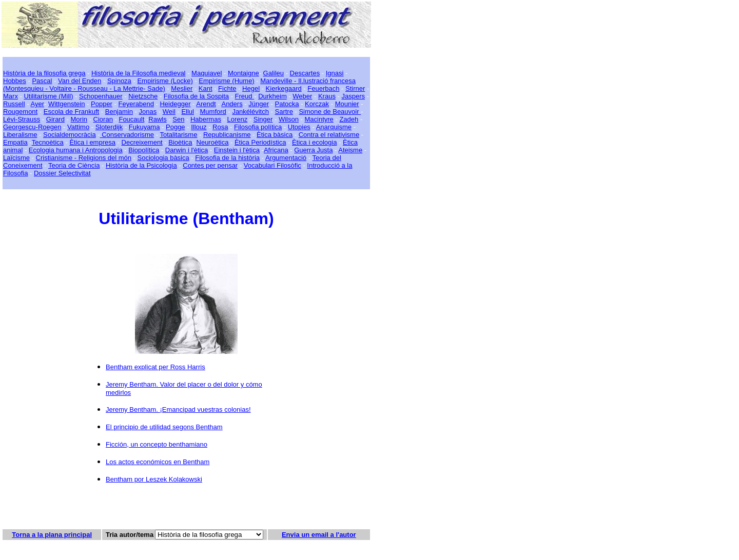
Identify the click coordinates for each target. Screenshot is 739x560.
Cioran (103, 119)
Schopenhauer (101, 96)
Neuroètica (213, 142)
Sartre (284, 112)
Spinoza (119, 81)
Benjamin (119, 112)
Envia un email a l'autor (319, 535)
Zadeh (349, 119)
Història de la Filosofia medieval (139, 73)
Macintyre (319, 119)
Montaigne (244, 73)
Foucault (131, 119)
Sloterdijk (109, 127)
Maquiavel (207, 73)
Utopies (299, 127)
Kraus (327, 96)
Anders (232, 104)
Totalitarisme (178, 135)
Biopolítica (144, 150)
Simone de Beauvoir (330, 112)
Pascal (42, 81)
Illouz (199, 127)
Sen (178, 119)
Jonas (148, 112)
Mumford (213, 112)
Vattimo (78, 127)
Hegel (251, 88)
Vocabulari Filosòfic (273, 165)
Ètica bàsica (275, 135)
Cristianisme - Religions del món (84, 158)
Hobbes (15, 81)
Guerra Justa (313, 150)
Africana (276, 150)
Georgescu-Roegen (32, 127)
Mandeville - (278, 81)
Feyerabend (136, 104)
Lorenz (237, 119)
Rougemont (20, 112)
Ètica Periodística (260, 142)
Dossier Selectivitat (62, 173)
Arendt (206, 104)
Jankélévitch (250, 112)
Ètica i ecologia (314, 142)
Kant (206, 88)
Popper (102, 104)
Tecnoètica (48, 142)
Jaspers (353, 96)
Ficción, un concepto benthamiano (157, 444)
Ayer (37, 104)
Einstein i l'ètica (237, 150)
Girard (55, 119)
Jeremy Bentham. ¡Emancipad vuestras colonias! (178, 409)
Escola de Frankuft (71, 112)
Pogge (176, 127)
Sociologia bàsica (163, 158)
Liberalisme (20, 135)
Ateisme (350, 150)
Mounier (347, 104)
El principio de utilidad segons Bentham (164, 427)
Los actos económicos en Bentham (158, 462)
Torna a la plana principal (52, 535)
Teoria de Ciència (74, 165)
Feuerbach (323, 88)
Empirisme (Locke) (165, 81)
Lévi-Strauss (22, 119)
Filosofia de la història (227, 158)
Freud (245, 96)
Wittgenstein (67, 104)
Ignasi (335, 73)
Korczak (317, 104)
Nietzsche (143, 96)
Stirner (355, 88)
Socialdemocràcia (70, 135)
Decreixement (142, 142)
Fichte (227, 88)
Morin (79, 119)
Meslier (182, 88)
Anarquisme (334, 127)
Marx (11, 96)
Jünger (259, 104)
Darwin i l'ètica (187, 150)
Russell (14, 104)
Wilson (289, 119)
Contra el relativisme (329, 135)
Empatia (15, 142)
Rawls (157, 119)
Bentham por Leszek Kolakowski (154, 479)
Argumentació (286, 158)
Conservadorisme (127, 135)
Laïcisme (16, 158)
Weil (169, 112)
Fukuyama (144, 127)
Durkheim (273, 96)
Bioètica (180, 142)
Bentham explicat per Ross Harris (155, 367)
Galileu (274, 73)
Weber (302, 96)
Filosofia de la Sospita (196, 96)
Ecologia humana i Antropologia (76, 150)
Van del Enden (80, 81)
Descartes (305, 73)
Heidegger (175, 104)
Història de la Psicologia (141, 165)
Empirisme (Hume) (226, 81)
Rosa (220, 127)
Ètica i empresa (92, 142)
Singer (263, 119)
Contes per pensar (210, 165)
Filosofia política (258, 127)
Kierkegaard (284, 88)
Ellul (188, 112)
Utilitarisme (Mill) (48, 96)
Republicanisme (227, 135)
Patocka (287, 104)
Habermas (206, 119)
